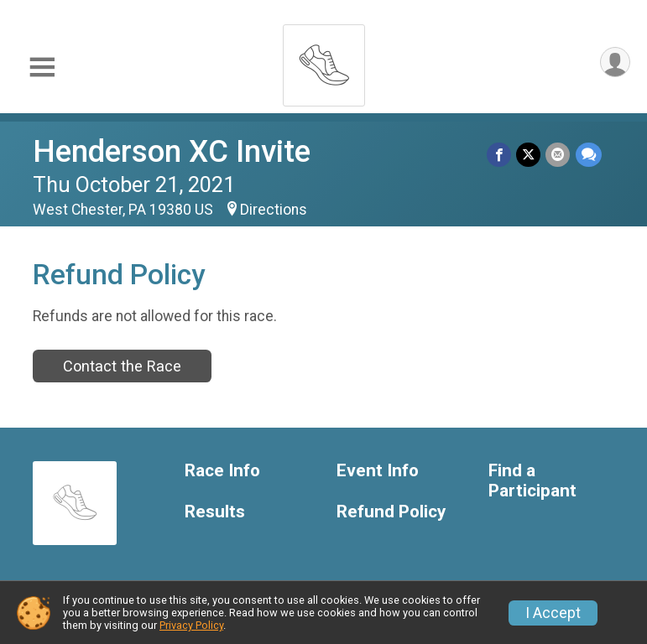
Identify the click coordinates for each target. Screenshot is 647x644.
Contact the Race (122, 366)
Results (215, 512)
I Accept (553, 613)
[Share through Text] (589, 155)
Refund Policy (391, 512)
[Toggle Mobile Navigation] (42, 68)
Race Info (222, 471)
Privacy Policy (191, 625)
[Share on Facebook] (500, 155)
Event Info (378, 471)
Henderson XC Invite (172, 151)
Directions (274, 210)
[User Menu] (615, 62)
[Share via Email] (558, 155)
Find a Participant (532, 481)
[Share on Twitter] (529, 155)
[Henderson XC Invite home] (324, 61)
